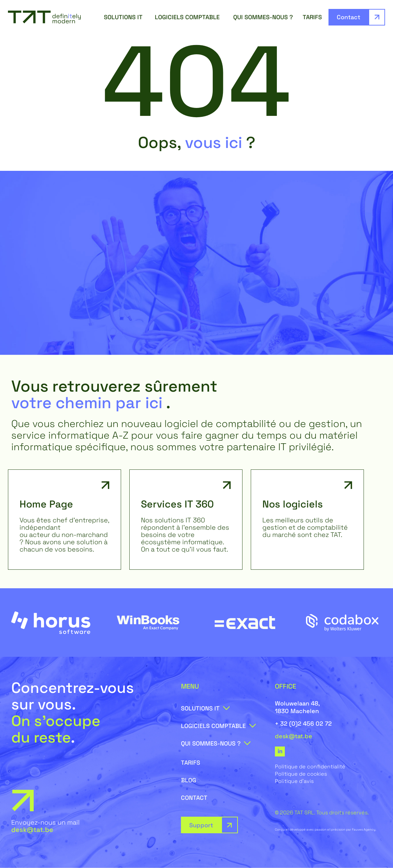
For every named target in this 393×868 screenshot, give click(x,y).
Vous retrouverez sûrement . (114, 394)
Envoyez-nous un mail (45, 826)
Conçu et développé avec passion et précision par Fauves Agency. (326, 830)
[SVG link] (44, 17)
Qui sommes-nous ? (265, 17)
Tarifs (312, 17)
